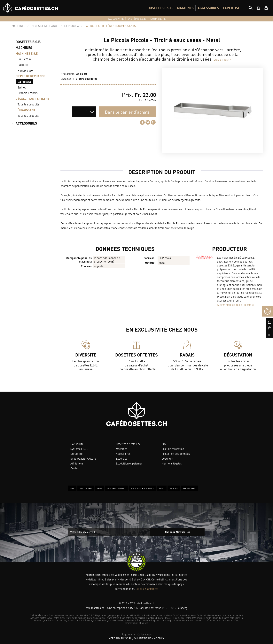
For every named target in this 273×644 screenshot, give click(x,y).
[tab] (251, 8)
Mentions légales (172, 463)
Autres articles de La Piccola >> (236, 305)
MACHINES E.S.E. (27, 53)
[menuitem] (160, 8)
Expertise (122, 458)
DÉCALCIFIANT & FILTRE (32, 99)
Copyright (167, 458)
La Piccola (24, 59)
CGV (164, 444)
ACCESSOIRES (208, 8)
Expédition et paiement (130, 463)
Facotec (23, 65)
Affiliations (77, 463)
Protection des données (176, 454)
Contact (75, 468)
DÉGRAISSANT (26, 110)
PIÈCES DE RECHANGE (31, 76)
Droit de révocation (173, 449)
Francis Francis (27, 93)
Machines (122, 449)
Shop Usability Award (83, 458)
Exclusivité (77, 444)
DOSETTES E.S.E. (160, 8)
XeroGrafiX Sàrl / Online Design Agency (136, 638)
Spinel (22, 87)
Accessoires (123, 454)
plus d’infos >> (222, 59)
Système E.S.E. (79, 449)
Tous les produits (28, 104)
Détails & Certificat (147, 589)
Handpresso (25, 70)
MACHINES (185, 8)
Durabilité (76, 454)
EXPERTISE (231, 8)
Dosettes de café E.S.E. (129, 444)
